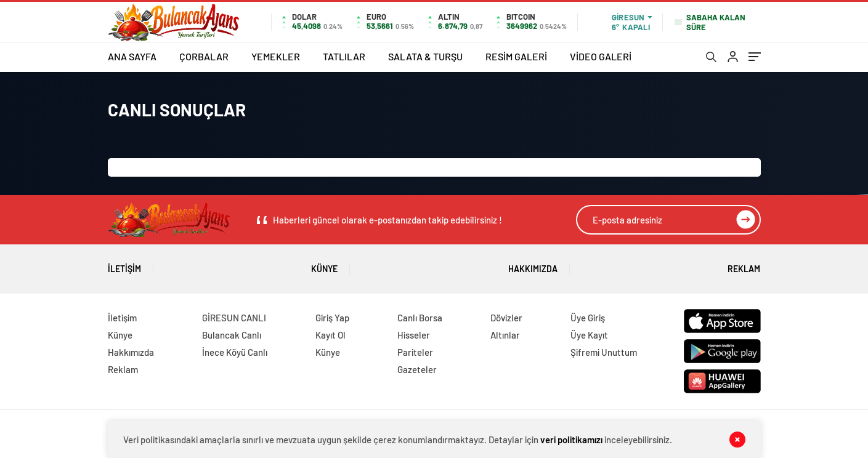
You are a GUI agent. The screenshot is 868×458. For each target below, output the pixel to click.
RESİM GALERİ (516, 56)
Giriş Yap (332, 318)
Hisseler (414, 335)
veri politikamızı (571, 440)
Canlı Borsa (420, 318)
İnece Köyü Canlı (235, 352)
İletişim (124, 264)
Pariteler (415, 352)
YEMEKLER (276, 56)
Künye (324, 264)
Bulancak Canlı (232, 335)
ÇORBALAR (204, 56)
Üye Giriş (588, 318)
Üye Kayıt (589, 335)
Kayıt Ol (331, 335)
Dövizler (506, 318)
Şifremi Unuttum (604, 352)
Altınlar (505, 335)
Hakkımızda (533, 264)
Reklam (744, 264)
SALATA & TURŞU (425, 56)
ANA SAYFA (132, 56)
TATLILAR (344, 56)
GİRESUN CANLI (234, 318)
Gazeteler (417, 369)
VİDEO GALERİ (601, 56)
